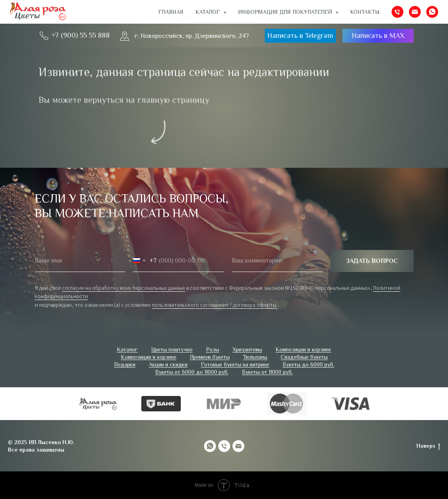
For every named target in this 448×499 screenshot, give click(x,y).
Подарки (125, 364)
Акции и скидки (168, 364)
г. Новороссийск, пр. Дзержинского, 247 (192, 36)
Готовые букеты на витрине (235, 364)
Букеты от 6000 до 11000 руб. (192, 372)
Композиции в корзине (303, 349)
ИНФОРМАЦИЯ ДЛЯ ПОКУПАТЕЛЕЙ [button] (286, 12)
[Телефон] (397, 12)
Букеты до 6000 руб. (308, 364)
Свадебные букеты (304, 357)
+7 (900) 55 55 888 (81, 35)
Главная (171, 12)
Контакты (365, 12)
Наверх (428, 446)
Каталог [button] (208, 12)
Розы (213, 349)
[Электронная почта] (415, 12)
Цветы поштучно (172, 349)
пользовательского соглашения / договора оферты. (215, 305)
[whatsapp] (432, 12)
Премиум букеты (210, 357)
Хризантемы (247, 349)
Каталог (127, 349)
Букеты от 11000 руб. (267, 372)
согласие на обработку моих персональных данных (124, 288)
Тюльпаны (255, 357)
